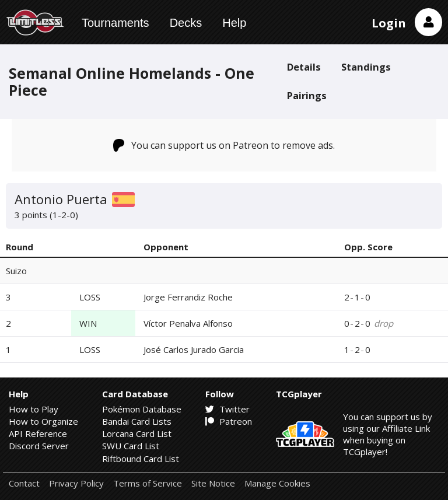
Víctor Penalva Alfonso (188, 323)
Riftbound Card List (141, 459)
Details (304, 67)
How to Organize (43, 421)
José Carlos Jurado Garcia (194, 349)
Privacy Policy (76, 483)
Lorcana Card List (137, 433)
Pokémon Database (142, 409)
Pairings (307, 95)
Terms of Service (148, 483)
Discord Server (39, 446)
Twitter (228, 409)
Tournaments (116, 23)
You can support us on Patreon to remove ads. (224, 145)
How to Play (34, 409)
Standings (366, 67)
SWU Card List (131, 446)
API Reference (38, 433)
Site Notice (213, 483)
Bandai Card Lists (137, 421)
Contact (24, 483)
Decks (186, 23)
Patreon (229, 421)
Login (389, 23)
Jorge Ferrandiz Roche (188, 297)
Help (234, 23)
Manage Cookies (277, 483)
